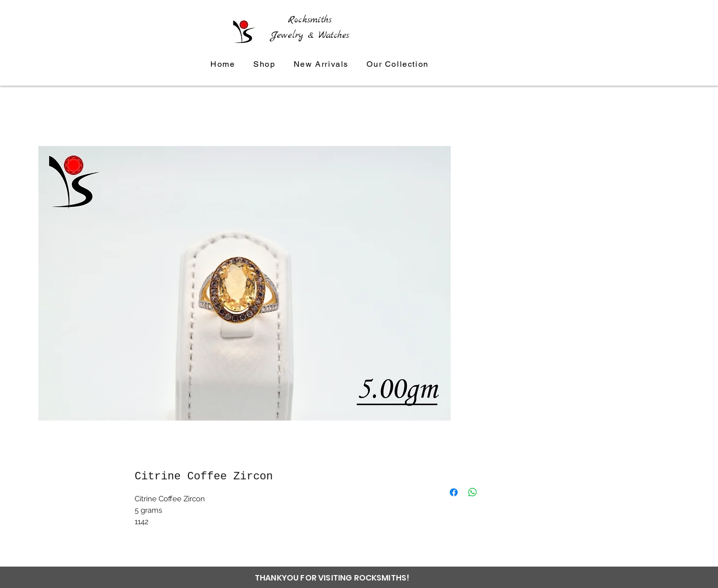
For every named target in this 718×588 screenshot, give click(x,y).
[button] (398, 65)
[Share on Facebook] (454, 492)
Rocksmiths (310, 20)
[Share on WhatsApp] (473, 492)
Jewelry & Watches (310, 35)
